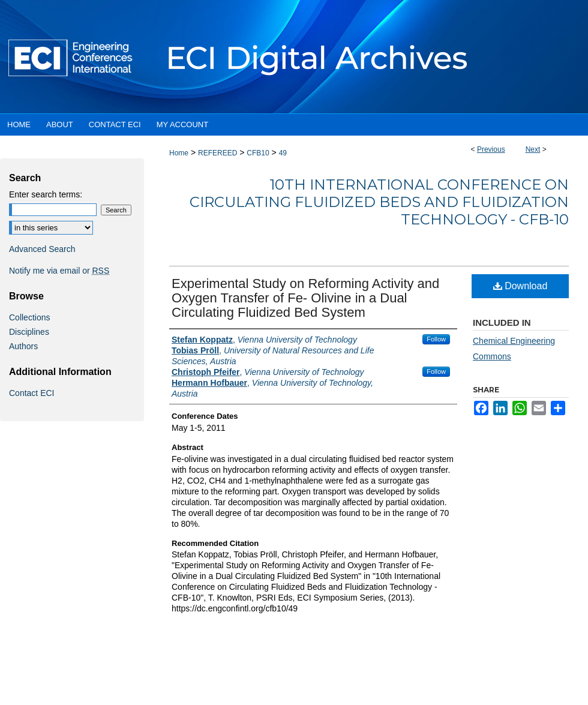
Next (533, 149)
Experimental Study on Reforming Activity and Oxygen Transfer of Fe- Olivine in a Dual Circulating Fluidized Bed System (305, 298)
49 (283, 153)
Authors (23, 346)
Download (520, 286)
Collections (29, 317)
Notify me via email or (59, 271)
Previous (491, 149)
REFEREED (217, 153)
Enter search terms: (46, 194)
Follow (436, 339)
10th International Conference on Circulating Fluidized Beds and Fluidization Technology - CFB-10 (379, 202)
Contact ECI (31, 393)
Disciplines (29, 332)
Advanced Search (42, 249)
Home (179, 153)
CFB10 (258, 153)
